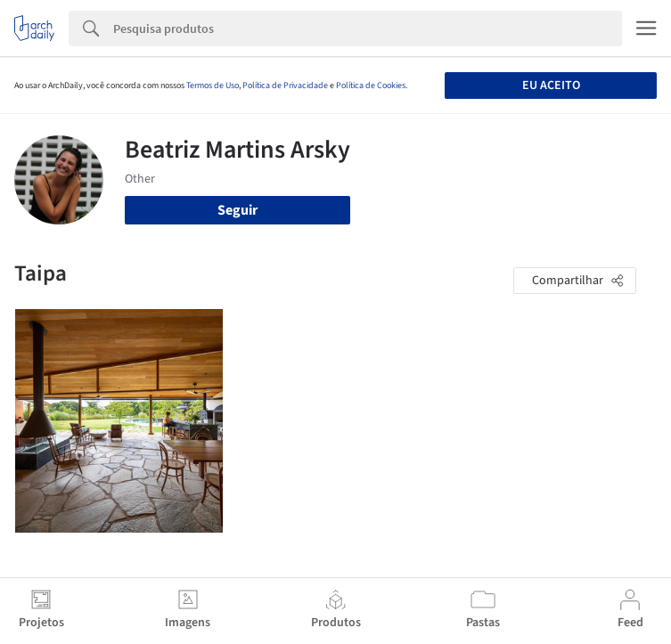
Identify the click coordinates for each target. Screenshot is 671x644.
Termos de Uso (213, 86)
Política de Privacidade (285, 86)
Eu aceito (551, 86)
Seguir (237, 210)
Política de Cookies (371, 86)
